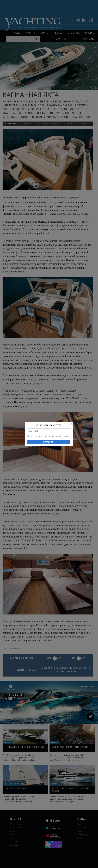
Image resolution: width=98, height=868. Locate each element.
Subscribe (48, 442)
